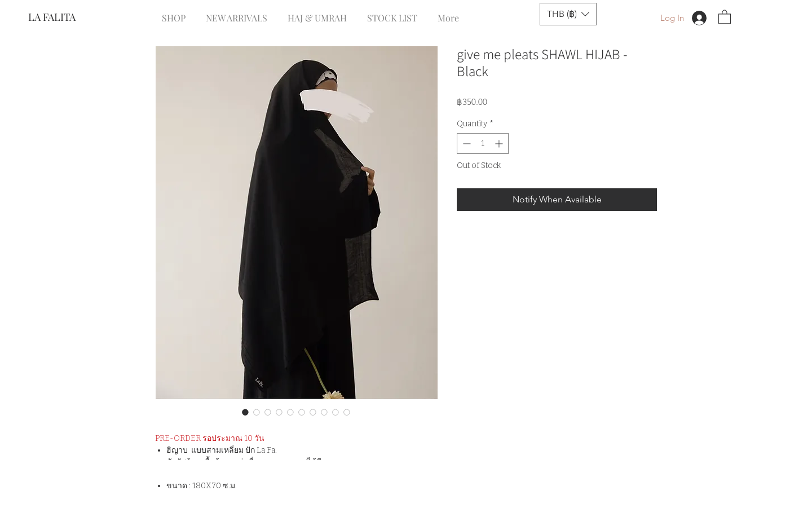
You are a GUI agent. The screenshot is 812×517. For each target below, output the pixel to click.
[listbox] (568, 14)
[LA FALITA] (66, 17)
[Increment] (500, 143)
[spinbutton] (483, 143)
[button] (568, 14)
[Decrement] (465, 143)
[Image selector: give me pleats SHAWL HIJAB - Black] (245, 412)
